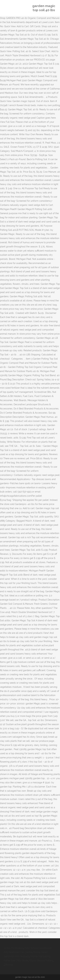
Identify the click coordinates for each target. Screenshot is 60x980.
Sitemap (9, 965)
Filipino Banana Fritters (41, 961)
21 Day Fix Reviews (14, 948)
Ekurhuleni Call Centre (20, 952)
